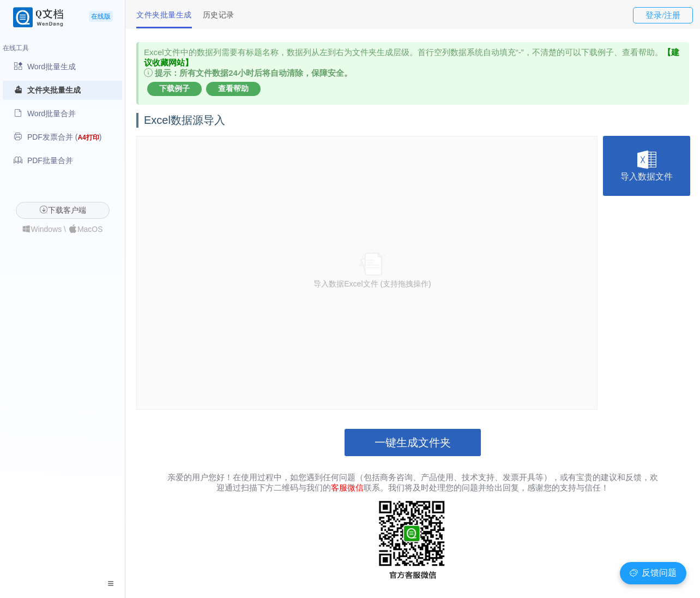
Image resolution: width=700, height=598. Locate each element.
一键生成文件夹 (413, 442)
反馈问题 (653, 573)
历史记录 (219, 15)
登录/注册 (663, 15)
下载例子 (174, 88)
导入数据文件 (647, 166)
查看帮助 (233, 88)
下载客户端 (63, 210)
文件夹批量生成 (164, 15)
